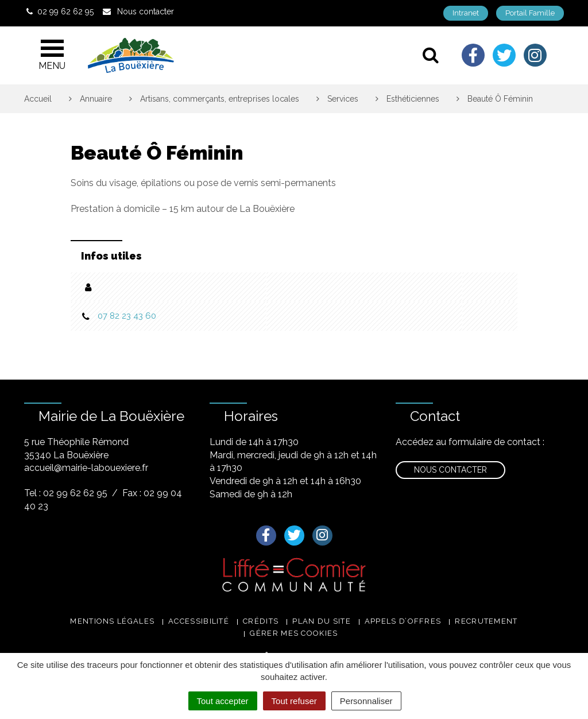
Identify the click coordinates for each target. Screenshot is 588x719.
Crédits (261, 621)
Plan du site (322, 621)
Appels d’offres (403, 621)
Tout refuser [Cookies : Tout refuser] (294, 701)
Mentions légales (112, 621)
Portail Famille (530, 13)
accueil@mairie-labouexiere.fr (86, 468)
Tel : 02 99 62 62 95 (66, 493)
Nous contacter (450, 470)
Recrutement (486, 621)
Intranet (466, 13)
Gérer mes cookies (294, 633)
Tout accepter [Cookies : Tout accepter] (223, 701)
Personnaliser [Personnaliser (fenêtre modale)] (366, 701)
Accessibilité (199, 621)
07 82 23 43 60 (127, 316)
